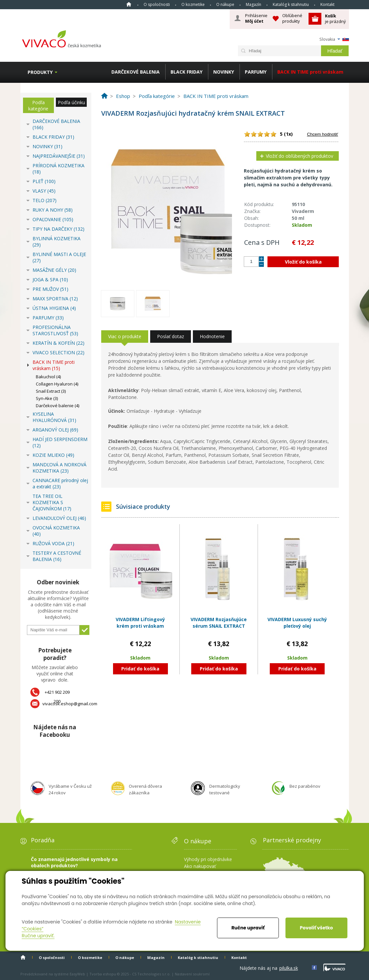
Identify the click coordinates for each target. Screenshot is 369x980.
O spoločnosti (157, 4)
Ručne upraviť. (38, 936)
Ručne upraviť (248, 928)
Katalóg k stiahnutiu (291, 4)
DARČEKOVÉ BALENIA (136, 72)
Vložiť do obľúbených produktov (300, 156)
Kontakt (327, 4)
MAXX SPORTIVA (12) (55, 299)
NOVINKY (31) (47, 146)
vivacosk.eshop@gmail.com (70, 704)
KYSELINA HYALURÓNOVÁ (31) (54, 417)
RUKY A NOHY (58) (53, 210)
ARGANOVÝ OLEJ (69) (55, 430)
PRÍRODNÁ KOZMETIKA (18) (58, 169)
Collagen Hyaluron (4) (57, 384)
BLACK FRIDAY (186, 72)
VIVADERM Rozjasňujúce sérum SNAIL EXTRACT (219, 623)
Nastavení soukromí (192, 974)
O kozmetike (193, 4)
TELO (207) (45, 200)
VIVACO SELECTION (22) (58, 352)
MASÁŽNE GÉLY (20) (54, 270)
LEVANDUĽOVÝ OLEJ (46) (59, 518)
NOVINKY (224, 72)
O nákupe (225, 4)
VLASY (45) (44, 191)
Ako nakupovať (200, 866)
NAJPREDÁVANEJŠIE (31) (59, 156)
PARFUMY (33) (48, 318)
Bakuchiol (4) (48, 377)
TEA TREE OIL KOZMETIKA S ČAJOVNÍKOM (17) (52, 502)
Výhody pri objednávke (208, 859)
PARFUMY (256, 72)
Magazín (254, 4)
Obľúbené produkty (292, 18)
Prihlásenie (256, 18)
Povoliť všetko (317, 928)
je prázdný (335, 19)
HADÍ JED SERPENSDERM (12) (60, 442)
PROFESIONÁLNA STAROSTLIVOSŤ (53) (55, 330)
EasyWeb (77, 974)
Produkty (40, 72)
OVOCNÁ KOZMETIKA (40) (56, 531)
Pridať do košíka (140, 669)
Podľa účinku (71, 102)
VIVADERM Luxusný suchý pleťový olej (297, 623)
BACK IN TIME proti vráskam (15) (54, 365)
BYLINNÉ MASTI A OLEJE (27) (59, 257)
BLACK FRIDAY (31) (53, 137)
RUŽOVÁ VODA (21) (53, 543)
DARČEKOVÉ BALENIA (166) (56, 124)
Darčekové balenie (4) (58, 406)
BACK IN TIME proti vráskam (310, 72)
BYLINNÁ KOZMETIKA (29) (57, 242)
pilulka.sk (289, 968)
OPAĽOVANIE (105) (53, 219)
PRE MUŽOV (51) (50, 289)
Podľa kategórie (38, 105)
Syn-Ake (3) (47, 398)
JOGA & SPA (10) (50, 280)
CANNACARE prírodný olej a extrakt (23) (60, 483)
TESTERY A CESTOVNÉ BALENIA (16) (57, 556)
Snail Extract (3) (51, 391)
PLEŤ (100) (44, 181)
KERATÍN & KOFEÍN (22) (58, 343)
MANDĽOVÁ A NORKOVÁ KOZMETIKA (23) (59, 468)
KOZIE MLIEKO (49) (53, 455)
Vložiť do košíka (303, 262)
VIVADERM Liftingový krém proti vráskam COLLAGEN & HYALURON (140, 626)
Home (129, 4)
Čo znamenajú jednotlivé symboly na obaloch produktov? (74, 862)
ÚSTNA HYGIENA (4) (54, 308)
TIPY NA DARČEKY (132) (58, 229)
